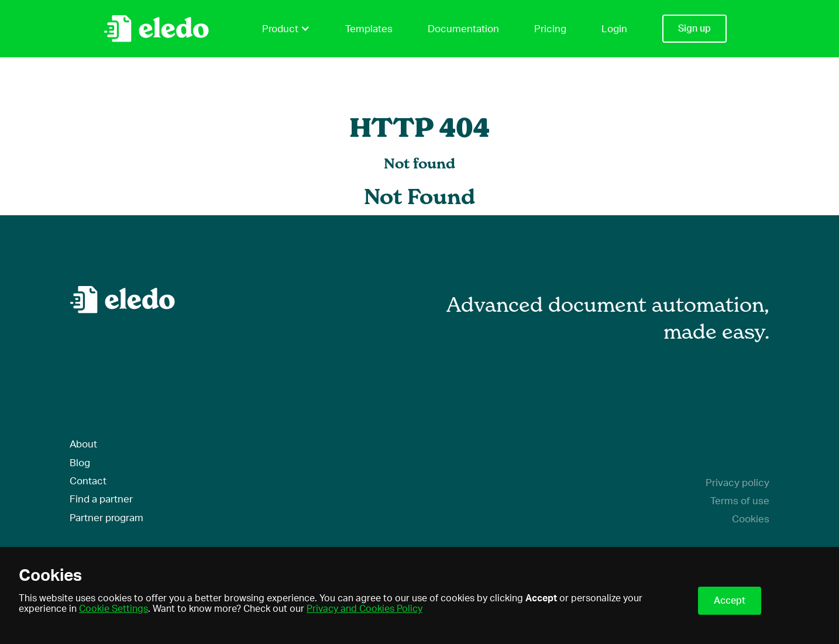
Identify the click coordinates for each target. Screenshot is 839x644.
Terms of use (740, 501)
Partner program (106, 518)
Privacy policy (737, 483)
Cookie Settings (114, 609)
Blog (80, 463)
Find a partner (101, 499)
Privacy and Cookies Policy (365, 609)
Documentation (463, 29)
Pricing (550, 29)
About (83, 444)
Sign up (694, 29)
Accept (730, 601)
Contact (88, 481)
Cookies (751, 519)
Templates (369, 29)
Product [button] (286, 29)
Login (614, 29)
